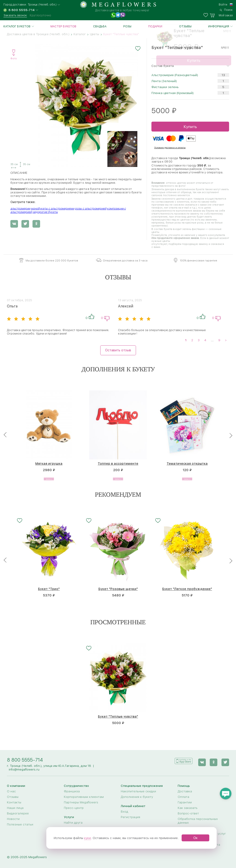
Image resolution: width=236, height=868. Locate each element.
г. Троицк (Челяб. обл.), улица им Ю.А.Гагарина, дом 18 (49, 766)
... (212, 340)
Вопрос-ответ (188, 813)
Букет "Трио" (49, 589)
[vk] (203, 761)
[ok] (214, 761)
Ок (196, 838)
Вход (124, 811)
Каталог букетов (17, 26)
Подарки (155, 26)
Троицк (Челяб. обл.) (42, 5)
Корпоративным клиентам (84, 797)
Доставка (185, 791)
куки (87, 838)
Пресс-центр (74, 808)
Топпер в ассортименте (118, 464)
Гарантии (185, 802)
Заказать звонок (15, 15)
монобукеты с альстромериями (53, 208)
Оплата (183, 797)
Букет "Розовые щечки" (118, 589)
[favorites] (207, 15)
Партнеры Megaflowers (81, 802)
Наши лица (15, 808)
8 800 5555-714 (25, 760)
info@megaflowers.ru (24, 769)
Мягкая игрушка (49, 464)
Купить (190, 127)
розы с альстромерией (91, 208)
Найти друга (73, 822)
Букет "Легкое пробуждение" (187, 589)
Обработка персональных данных (198, 821)
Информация (219, 26)
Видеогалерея (18, 813)
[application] (186, 761)
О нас (11, 791)
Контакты (14, 802)
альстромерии (20, 208)
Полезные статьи (20, 824)
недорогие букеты (45, 212)
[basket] (221, 15)
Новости (13, 819)
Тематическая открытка (187, 464)
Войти (223, 5)
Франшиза (72, 791)
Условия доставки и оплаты (170, 147)
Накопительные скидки (138, 791)
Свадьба (100, 26)
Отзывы (185, 26)
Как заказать (188, 808)
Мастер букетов (63, 26)
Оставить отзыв (118, 350)
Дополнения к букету (137, 797)
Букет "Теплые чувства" (118, 717)
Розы (127, 26)
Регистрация (130, 817)
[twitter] (225, 761)
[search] (226, 10)
